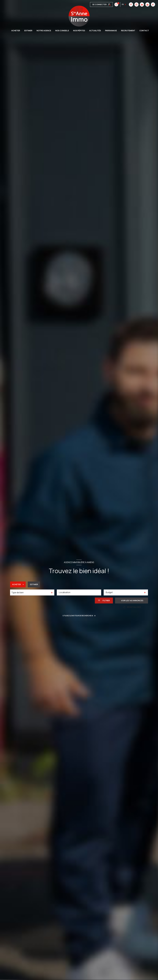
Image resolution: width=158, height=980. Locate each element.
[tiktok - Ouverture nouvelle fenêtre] (114, 4)
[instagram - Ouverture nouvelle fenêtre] (98, 4)
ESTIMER (28, 31)
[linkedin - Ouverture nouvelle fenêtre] (103, 4)
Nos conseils (62, 31)
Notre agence (44, 31)
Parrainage (111, 31)
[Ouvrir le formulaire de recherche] (104, 600)
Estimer (34, 584)
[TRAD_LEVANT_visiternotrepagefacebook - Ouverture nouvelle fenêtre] (92, 4)
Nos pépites (79, 31)
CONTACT (144, 31)
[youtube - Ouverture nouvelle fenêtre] (109, 4)
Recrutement (128, 31)
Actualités (95, 31)
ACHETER (16, 31)
